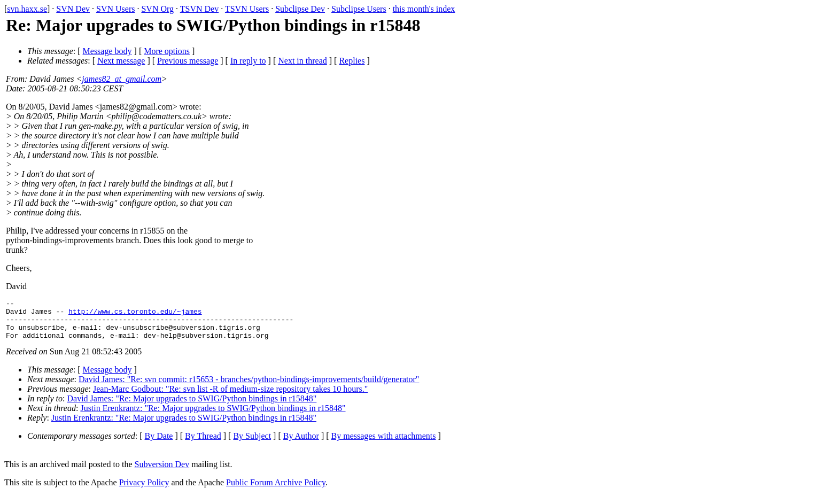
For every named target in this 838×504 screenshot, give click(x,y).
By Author (301, 444)
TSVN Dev (199, 9)
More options (167, 51)
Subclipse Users (359, 9)
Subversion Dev (162, 472)
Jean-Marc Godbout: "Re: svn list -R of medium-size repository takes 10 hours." (230, 397)
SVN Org (157, 9)
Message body (107, 51)
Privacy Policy (144, 490)
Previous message (188, 61)
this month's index (424, 9)
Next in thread (302, 61)
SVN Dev (73, 9)
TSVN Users (247, 9)
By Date (159, 444)
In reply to (248, 61)
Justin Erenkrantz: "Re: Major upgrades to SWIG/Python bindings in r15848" (213, 416)
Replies (352, 61)
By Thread (203, 444)
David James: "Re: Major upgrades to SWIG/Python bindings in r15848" (192, 406)
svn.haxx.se (27, 9)
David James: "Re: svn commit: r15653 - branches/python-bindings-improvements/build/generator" (249, 387)
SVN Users (115, 9)
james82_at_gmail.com (122, 79)
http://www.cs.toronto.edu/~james (135, 314)
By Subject (252, 444)
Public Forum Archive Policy (276, 490)
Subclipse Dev (300, 9)
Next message (121, 61)
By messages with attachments (384, 444)
